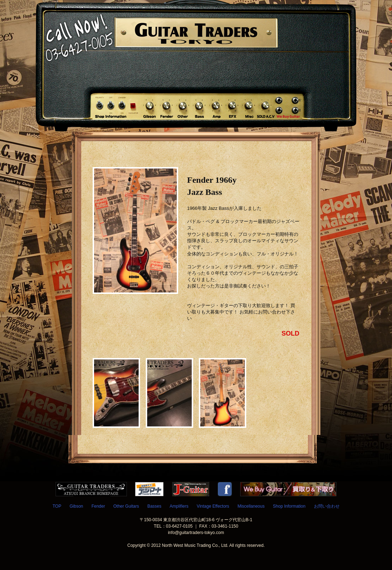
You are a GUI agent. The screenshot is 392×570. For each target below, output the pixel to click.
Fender (98, 506)
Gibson (76, 506)
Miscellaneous (251, 506)
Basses (154, 506)
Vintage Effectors (213, 506)
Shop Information (289, 506)
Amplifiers (179, 506)
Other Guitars (126, 506)
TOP (57, 506)
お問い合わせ (327, 506)
